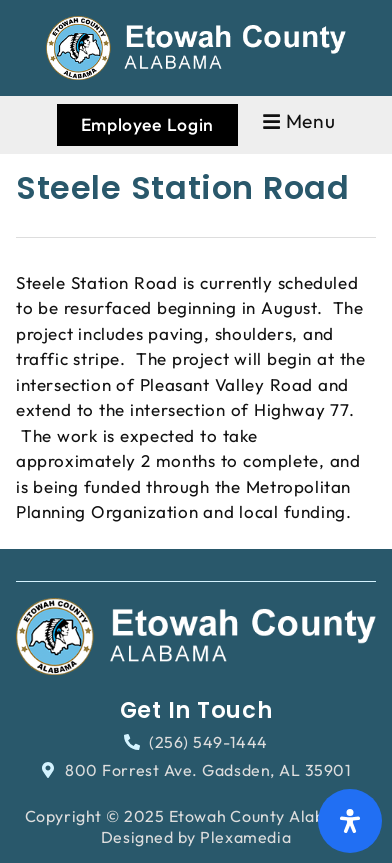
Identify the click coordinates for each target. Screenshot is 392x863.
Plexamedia (245, 837)
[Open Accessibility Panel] (350, 821)
